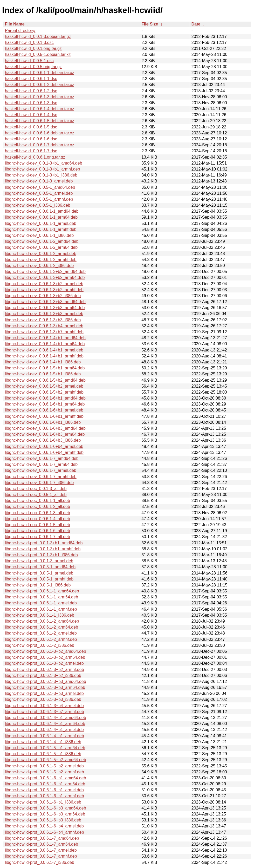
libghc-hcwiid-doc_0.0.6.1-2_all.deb (37, 507)
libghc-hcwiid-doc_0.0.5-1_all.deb (36, 495)
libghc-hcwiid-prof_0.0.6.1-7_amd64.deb (42, 838)
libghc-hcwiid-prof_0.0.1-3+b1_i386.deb (41, 555)
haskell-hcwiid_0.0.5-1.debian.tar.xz (38, 54)
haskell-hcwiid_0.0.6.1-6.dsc (31, 139)
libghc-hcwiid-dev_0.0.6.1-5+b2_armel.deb (44, 386)
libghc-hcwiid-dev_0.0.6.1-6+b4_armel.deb (44, 446)
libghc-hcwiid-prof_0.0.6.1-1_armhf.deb (41, 609)
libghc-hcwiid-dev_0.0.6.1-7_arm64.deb (41, 464)
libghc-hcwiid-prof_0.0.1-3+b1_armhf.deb (43, 549)
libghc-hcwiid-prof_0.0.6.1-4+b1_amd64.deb (46, 718)
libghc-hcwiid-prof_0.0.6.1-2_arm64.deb (42, 627)
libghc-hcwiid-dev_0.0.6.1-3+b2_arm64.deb (45, 278)
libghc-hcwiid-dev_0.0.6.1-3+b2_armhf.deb (44, 290)
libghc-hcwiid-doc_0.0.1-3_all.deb (36, 489)
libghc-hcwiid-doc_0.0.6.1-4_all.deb (37, 519)
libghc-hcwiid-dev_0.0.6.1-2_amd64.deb (42, 241)
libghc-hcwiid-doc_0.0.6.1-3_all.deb (37, 513)
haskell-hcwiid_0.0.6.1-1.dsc (31, 79)
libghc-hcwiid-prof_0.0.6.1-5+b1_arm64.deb (45, 748)
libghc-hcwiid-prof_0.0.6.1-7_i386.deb (40, 862)
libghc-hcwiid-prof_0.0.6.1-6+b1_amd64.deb (46, 778)
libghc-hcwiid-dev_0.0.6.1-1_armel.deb (41, 223)
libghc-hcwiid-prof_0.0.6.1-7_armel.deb (41, 850)
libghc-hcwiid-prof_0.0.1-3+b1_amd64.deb (44, 543)
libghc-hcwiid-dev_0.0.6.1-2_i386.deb (39, 266)
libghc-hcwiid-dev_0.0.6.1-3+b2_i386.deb (43, 296)
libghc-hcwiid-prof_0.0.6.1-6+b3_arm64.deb (45, 814)
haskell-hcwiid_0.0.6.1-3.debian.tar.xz (40, 97)
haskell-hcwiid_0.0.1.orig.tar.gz (33, 48)
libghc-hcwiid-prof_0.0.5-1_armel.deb (39, 573)
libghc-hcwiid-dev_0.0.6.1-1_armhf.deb (41, 229)
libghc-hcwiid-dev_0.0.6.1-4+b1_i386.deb (43, 362)
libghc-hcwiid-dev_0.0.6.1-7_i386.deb (39, 483)
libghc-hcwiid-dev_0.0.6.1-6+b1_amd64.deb (45, 398)
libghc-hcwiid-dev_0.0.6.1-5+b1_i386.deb (43, 374)
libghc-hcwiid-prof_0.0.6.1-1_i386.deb (40, 615)
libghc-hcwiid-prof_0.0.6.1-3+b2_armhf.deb (44, 670)
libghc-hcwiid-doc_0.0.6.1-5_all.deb (37, 525)
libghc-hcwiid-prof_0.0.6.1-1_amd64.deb (42, 591)
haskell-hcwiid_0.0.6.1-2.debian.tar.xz (40, 85)
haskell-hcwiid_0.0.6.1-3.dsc (31, 103)
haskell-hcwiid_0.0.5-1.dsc (29, 61)
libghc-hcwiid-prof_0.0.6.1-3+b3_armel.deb (44, 693)
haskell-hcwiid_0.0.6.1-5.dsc (31, 127)
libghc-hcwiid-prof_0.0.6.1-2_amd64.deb (42, 621)
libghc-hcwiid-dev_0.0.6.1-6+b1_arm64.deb (45, 404)
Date (196, 24)
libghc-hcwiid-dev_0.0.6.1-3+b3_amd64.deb (45, 302)
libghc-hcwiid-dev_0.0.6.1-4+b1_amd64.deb (45, 338)
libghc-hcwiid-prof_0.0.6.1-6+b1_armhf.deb (44, 796)
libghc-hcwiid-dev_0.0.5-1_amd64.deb (40, 187)
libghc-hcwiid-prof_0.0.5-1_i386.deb (38, 585)
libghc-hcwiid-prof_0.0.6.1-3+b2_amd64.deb (46, 651)
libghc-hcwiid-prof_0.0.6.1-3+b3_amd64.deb (46, 681)
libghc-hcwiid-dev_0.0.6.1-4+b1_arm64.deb (45, 344)
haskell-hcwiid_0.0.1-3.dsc (29, 43)
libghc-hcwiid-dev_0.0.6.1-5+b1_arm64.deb (45, 368)
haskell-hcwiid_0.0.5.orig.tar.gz (33, 67)
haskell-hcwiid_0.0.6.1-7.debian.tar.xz (40, 145)
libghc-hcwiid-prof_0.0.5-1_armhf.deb (39, 579)
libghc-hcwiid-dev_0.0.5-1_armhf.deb (39, 199)
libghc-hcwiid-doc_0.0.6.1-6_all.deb (37, 531)
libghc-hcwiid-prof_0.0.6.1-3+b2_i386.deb (43, 676)
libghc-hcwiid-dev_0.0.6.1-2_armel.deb (41, 254)
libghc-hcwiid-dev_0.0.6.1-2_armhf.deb (41, 260)
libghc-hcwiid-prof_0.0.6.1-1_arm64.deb (42, 597)
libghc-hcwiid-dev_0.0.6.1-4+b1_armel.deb (44, 350)
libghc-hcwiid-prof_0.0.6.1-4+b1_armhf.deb (44, 736)
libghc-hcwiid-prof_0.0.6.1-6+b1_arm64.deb (45, 784)
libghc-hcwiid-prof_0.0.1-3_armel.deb (39, 561)
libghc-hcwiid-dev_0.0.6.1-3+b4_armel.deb (44, 326)
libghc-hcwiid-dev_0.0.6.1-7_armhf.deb (41, 477)
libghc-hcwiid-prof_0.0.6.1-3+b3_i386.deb (43, 699)
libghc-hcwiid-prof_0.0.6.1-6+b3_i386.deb (43, 820)
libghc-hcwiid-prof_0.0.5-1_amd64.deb (40, 567)
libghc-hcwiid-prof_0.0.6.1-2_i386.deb (40, 645)
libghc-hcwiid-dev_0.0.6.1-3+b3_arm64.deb (45, 308)
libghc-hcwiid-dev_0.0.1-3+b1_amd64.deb (44, 163)
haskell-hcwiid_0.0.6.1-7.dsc (31, 151)
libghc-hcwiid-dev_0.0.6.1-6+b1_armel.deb (44, 410)
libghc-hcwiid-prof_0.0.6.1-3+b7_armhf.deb (44, 712)
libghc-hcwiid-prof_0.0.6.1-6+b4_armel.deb (44, 826)
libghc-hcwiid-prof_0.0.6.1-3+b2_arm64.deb (45, 657)
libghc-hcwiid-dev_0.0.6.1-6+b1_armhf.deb (44, 416)
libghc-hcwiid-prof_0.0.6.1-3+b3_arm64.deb (45, 687)
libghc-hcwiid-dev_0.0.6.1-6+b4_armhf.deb (44, 452)
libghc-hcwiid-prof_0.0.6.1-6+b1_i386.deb (43, 802)
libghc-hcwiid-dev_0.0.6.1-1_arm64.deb (41, 217)
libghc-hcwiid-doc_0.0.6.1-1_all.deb (37, 501)
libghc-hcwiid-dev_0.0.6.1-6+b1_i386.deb (43, 422)
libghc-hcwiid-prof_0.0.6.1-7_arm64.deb (42, 844)
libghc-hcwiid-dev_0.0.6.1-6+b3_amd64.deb (45, 428)
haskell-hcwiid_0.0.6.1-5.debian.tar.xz (40, 121)
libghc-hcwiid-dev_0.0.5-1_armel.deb (39, 193)
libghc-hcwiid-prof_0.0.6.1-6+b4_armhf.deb (44, 832)
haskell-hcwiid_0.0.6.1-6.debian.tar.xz (40, 133)
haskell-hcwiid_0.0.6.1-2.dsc (31, 91)
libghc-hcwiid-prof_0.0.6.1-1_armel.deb (41, 603)
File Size (150, 24)
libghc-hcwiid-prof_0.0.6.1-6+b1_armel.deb (44, 790)
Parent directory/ (20, 31)
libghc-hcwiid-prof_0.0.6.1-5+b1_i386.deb (43, 754)
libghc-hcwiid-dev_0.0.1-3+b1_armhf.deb (43, 169)
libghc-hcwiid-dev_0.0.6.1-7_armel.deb (41, 470)
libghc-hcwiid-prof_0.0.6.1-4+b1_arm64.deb (45, 724)
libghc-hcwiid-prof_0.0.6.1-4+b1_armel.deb (44, 730)
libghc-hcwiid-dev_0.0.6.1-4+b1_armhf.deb (44, 356)
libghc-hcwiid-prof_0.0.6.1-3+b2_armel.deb (44, 663)
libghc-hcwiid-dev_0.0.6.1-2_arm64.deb (41, 247)
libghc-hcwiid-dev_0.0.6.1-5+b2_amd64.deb (45, 380)
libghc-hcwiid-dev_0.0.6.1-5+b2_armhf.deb (44, 392)
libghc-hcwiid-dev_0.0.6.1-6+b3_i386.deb (43, 440)
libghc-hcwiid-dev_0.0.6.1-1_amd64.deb (42, 211)
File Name (15, 24)
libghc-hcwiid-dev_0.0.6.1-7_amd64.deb (42, 458)
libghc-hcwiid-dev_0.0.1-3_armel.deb (39, 181)
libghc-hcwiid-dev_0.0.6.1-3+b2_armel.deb (44, 284)
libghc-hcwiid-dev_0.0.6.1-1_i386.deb (39, 235)
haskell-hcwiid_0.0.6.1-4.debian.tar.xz (40, 109)
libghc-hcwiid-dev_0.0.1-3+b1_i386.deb (41, 175)
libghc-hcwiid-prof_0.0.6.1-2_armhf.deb (41, 639)
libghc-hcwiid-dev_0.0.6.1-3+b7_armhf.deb (44, 332)
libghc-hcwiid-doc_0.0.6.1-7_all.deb (37, 537)
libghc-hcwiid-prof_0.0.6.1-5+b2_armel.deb (44, 766)
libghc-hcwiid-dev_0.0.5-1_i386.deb (38, 205)
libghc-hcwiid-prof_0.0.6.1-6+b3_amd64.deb (46, 808)
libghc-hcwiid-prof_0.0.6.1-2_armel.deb (41, 633)
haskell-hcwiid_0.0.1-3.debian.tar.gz (38, 37)
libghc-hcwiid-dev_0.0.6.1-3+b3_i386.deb (43, 320)
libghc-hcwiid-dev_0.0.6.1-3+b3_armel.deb (44, 314)
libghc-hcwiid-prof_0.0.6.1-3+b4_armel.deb (44, 706)
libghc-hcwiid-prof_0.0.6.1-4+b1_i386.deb (43, 742)
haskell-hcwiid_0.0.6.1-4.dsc (31, 115)
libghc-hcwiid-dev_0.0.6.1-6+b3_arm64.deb (45, 434)
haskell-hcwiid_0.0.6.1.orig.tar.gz (35, 157)
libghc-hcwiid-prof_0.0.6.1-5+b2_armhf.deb (44, 772)
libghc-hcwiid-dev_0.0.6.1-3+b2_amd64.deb (45, 272)
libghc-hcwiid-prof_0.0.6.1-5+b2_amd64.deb (46, 760)
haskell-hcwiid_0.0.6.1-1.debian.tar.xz (40, 73)
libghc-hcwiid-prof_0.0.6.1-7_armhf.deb (41, 856)
